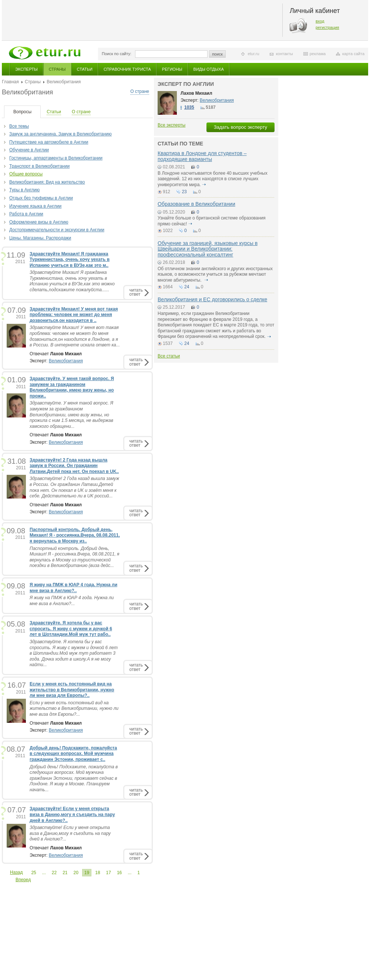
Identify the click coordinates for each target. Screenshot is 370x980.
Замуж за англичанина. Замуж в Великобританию (60, 134)
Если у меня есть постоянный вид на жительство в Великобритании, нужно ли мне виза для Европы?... (74, 709)
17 (109, 873)
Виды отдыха (209, 69)
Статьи (85, 69)
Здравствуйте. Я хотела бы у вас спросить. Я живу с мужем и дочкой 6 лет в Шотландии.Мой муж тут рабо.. (71, 629)
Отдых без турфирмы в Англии (41, 198)
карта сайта (353, 54)
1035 (189, 107)
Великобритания (66, 361)
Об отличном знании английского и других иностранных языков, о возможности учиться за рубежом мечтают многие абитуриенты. (215, 274)
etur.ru (253, 54)
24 (187, 287)
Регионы (172, 69)
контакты (285, 54)
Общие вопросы (26, 174)
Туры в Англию (24, 190)
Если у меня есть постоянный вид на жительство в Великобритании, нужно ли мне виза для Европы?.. (72, 690)
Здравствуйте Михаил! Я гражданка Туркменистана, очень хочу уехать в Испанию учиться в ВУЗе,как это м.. (70, 260)
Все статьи (169, 356)
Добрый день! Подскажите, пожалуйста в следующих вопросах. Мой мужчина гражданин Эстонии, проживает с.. (73, 754)
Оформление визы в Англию (39, 222)
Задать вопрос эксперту (240, 127)
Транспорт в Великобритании (39, 166)
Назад (16, 872)
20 (76, 873)
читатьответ (136, 292)
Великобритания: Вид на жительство (47, 182)
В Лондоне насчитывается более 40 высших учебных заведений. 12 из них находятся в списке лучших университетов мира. (213, 179)
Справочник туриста (127, 69)
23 (184, 192)
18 (97, 873)
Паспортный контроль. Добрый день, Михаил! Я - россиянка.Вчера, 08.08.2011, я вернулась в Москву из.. (75, 535)
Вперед (23, 880)
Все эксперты (171, 125)
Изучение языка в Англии (35, 206)
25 (33, 873)
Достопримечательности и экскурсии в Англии (57, 230)
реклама (318, 54)
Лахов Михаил (196, 93)
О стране (140, 91)
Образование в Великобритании (196, 204)
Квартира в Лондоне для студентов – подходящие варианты (202, 156)
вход (320, 21)
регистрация (327, 27)
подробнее (204, 185)
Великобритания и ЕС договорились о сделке (212, 299)
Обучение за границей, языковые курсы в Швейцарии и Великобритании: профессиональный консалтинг (208, 249)
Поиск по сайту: (117, 54)
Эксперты (26, 69)
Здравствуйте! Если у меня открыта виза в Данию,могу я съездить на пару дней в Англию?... (70, 833)
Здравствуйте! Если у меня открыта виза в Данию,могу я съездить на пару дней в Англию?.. (72, 814)
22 (54, 873)
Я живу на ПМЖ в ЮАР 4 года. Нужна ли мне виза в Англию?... (72, 601)
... (44, 873)
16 (119, 873)
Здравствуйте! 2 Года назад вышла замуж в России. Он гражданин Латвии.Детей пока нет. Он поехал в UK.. (74, 466)
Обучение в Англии (29, 150)
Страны (57, 69)
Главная (10, 82)
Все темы (19, 126)
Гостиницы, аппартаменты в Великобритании (56, 158)
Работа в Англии (26, 214)
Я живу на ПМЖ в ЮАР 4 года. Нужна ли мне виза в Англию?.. (73, 588)
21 (65, 873)
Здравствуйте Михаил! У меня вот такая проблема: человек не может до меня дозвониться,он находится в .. (74, 315)
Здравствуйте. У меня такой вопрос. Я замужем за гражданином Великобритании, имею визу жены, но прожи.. (72, 387)
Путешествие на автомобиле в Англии (49, 142)
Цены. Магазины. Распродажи (40, 238)
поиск (217, 54)
